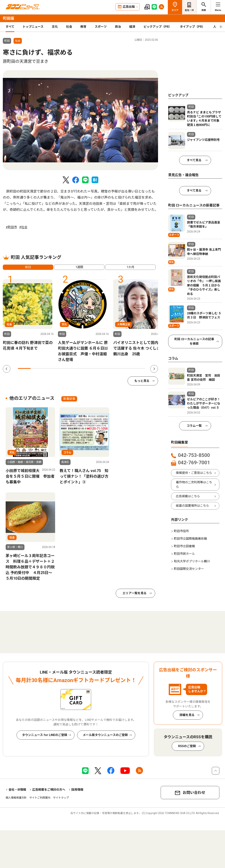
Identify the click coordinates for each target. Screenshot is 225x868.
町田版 (8, 18)
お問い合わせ (194, 793)
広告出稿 (129, 7)
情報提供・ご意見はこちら (194, 473)
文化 (55, 27)
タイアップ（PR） (192, 27)
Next (154, 369)
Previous (7, 369)
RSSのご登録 (187, 746)
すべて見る (194, 160)
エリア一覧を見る (135, 593)
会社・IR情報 (17, 790)
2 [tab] (37, 368)
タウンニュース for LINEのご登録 (45, 735)
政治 (118, 27)
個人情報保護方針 (16, 798)
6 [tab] (88, 368)
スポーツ (101, 27)
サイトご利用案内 (40, 798)
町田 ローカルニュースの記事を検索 (194, 341)
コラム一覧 (194, 426)
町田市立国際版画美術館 (190, 539)
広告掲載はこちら (188, 496)
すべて (10, 27)
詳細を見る (187, 715)
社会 (69, 27)
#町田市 (11, 227)
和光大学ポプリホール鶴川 (192, 561)
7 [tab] (101, 368)
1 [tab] (24, 368)
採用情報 (77, 790)
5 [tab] (75, 368)
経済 (132, 27)
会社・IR (189, 10)
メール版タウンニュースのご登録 (105, 735)
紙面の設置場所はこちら (192, 506)
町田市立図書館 (184, 546)
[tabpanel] (80, 120)
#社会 (23, 227)
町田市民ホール (184, 554)
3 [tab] (50, 368)
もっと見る (142, 381)
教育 (83, 27)
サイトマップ (61, 798)
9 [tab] (126, 368)
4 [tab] (62, 368)
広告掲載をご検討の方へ (49, 790)
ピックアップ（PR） (158, 27)
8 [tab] (113, 368)
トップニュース (33, 27)
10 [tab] (139, 368)
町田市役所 (181, 531)
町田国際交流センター (189, 569)
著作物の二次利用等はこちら (194, 485)
